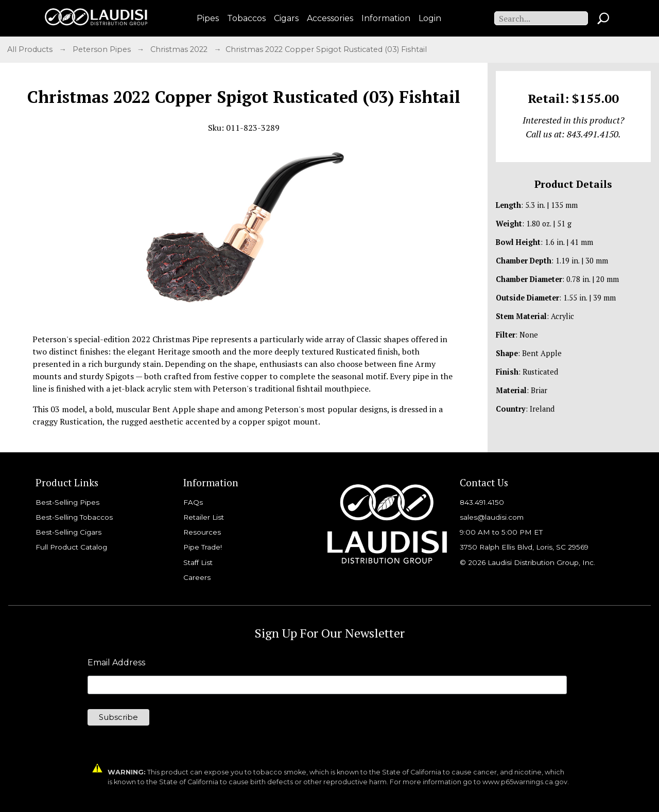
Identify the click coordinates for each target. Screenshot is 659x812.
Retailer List (204, 517)
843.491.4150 (482, 502)
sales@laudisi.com (492, 517)
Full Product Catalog (71, 547)
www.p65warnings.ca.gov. (526, 782)
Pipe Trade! (203, 547)
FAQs (193, 502)
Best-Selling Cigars (68, 532)
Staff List (198, 562)
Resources (202, 532)
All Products (31, 49)
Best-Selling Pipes (67, 502)
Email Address (116, 663)
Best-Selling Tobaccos (74, 517)
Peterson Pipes (103, 49)
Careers (197, 577)
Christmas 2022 (180, 49)
